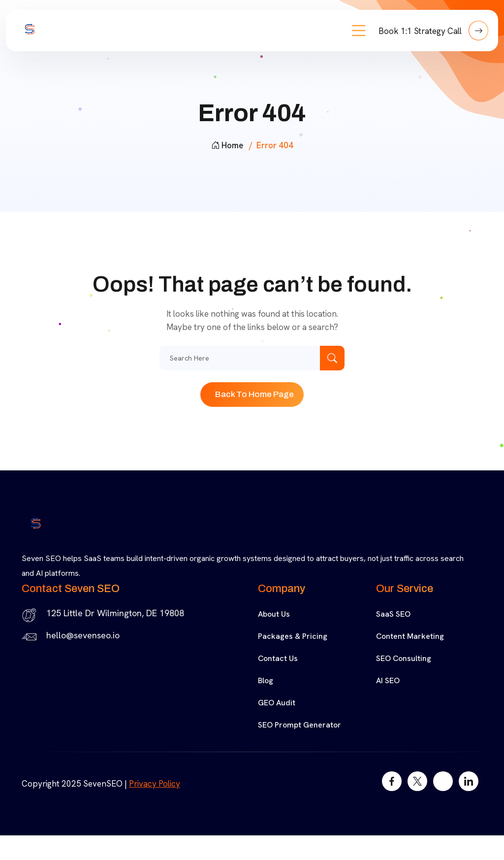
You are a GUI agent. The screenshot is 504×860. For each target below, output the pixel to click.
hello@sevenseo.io (83, 635)
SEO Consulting (404, 658)
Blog (266, 680)
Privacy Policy (155, 784)
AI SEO (388, 680)
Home (227, 145)
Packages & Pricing (293, 636)
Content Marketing (410, 636)
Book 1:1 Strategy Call (433, 31)
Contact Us (278, 658)
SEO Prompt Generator (299, 725)
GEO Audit (277, 703)
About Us (274, 614)
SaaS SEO (393, 614)
